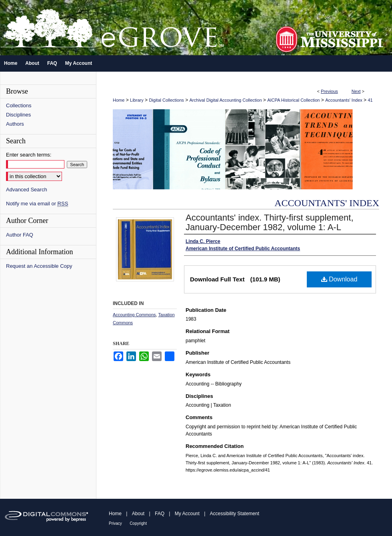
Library (137, 100)
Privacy (115, 523)
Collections (19, 105)
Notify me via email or (37, 204)
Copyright (138, 523)
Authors (15, 124)
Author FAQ (20, 235)
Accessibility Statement (235, 514)
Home (119, 100)
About (138, 514)
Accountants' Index (344, 100)
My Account (187, 514)
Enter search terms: (29, 155)
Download (339, 279)
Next (356, 91)
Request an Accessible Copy (39, 266)
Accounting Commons (134, 315)
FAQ (160, 514)
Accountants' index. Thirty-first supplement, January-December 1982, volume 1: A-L (270, 222)
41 (370, 100)
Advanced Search (27, 190)
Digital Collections (166, 100)
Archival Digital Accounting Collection (226, 100)
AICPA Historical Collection (293, 100)
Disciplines (18, 115)
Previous (329, 91)
